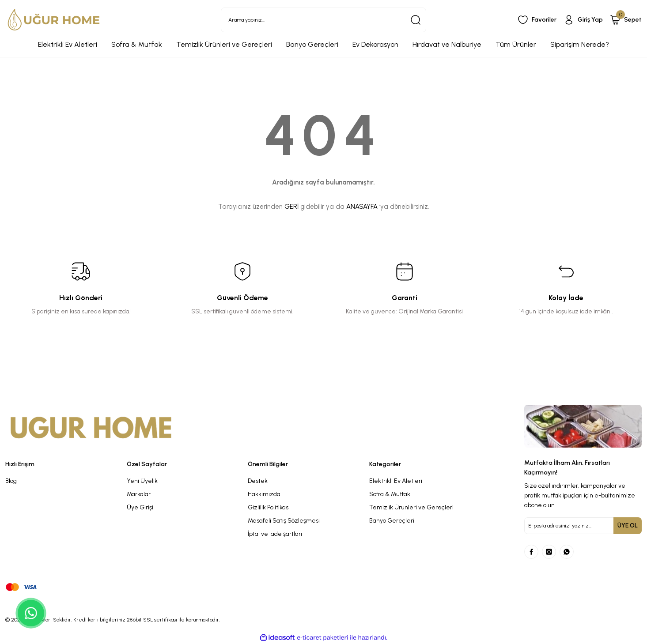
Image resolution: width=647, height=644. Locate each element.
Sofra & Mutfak (390, 494)
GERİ (291, 207)
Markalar (139, 494)
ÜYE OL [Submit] (628, 525)
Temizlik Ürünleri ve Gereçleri (411, 507)
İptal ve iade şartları (275, 534)
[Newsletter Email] (583, 526)
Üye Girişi (140, 507)
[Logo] (54, 20)
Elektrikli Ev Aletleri (396, 481)
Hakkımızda (264, 494)
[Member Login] (583, 20)
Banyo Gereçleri (392, 521)
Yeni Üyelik (142, 481)
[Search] (323, 20)
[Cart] (626, 20)
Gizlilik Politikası (269, 507)
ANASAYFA (362, 207)
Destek (258, 481)
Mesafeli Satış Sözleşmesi (284, 521)
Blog (11, 481)
